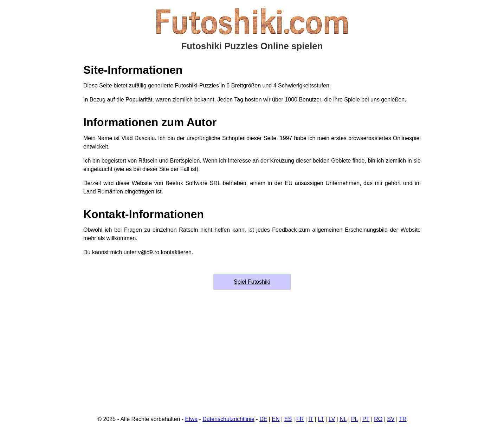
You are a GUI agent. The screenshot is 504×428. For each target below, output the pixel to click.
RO (378, 419)
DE (263, 419)
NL (343, 419)
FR (300, 419)
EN (276, 419)
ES (288, 419)
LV (332, 419)
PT (366, 419)
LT (321, 419)
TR (403, 419)
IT (311, 419)
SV (391, 419)
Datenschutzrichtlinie (228, 419)
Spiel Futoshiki (252, 282)
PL (354, 419)
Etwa (192, 419)
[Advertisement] (252, 356)
